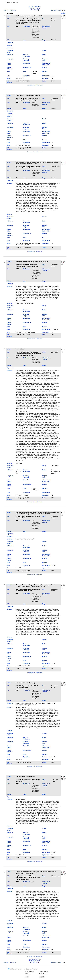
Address (9, 48)
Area (8, 76)
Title (8, 19)
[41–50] (31, 7)
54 (30, 8)
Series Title (26, 63)
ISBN (24, 72)
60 (31, 10)
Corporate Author (10, 51)
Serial (44, 81)
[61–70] (36, 10)
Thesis (44, 50)
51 (36, 7)
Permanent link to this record (35, 85)
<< (34, 7)
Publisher (10, 55)
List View (53, 10)
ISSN (8, 72)
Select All (6, 10)
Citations (59, 10)
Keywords (10, 43)
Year (8, 26)
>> (33, 10)
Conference (46, 76)
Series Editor (9, 64)
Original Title (45, 60)
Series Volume (9, 68)
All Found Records (16, 969)
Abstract (9, 45)
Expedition (26, 76)
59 (39, 8)
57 (35, 8)
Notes (9, 78)
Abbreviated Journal (46, 27)
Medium (45, 72)
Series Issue (27, 67)
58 (37, 8)
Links (63, 13)
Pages (44, 40)
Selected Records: (32, 969)
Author (9, 16)
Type (44, 19)
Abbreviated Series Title (46, 64)
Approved (45, 78)
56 (33, 8)
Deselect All (13, 10)
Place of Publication (26, 55)
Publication (26, 26)
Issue (24, 40)
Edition (45, 67)
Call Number (9, 82)
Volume (9, 40)
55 (32, 8)
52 (38, 7)
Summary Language (26, 60)
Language (10, 59)
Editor (44, 55)
